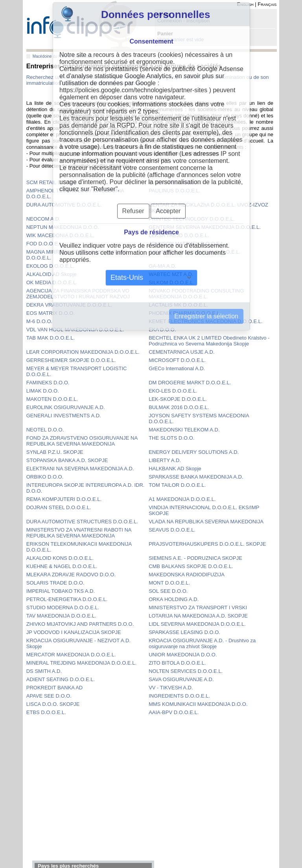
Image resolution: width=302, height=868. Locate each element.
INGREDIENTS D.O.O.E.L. (179, 696)
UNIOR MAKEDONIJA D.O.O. (183, 655)
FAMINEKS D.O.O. (48, 383)
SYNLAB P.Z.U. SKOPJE (55, 452)
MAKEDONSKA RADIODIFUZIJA (187, 575)
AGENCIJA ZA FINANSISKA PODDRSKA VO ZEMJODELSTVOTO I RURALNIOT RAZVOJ (78, 294)
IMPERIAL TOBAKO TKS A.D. (61, 591)
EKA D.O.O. (162, 330)
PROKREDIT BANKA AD (55, 688)
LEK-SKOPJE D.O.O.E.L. (178, 399)
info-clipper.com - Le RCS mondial (82, 25)
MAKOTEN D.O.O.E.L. (52, 399)
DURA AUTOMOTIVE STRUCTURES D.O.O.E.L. (82, 522)
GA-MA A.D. (162, 266)
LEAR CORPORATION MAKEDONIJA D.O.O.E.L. (83, 352)
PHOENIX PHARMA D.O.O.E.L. (185, 313)
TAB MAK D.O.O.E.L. (51, 338)
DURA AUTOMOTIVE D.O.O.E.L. (64, 205)
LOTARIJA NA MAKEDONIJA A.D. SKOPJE (198, 616)
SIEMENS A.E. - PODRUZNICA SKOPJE (195, 558)
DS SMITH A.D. (44, 671)
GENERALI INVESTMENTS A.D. (64, 416)
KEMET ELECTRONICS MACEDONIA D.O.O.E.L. (205, 321)
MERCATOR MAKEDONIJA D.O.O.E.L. (71, 655)
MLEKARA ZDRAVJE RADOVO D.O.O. (71, 575)
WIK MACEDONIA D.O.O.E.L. (60, 235)
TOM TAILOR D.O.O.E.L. (177, 485)
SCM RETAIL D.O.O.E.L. (55, 182)
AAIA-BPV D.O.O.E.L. (174, 712)
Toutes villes (83, 56)
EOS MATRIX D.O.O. (51, 313)
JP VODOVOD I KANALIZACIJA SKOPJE (74, 632)
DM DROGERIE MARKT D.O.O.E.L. (190, 383)
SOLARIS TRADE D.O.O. (55, 583)
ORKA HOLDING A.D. (174, 599)
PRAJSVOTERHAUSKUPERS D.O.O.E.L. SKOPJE (207, 544)
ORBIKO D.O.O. (45, 477)
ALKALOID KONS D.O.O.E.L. (60, 558)
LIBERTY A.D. (165, 460)
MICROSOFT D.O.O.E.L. (177, 360)
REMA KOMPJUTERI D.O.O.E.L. (64, 499)
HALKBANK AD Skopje (175, 469)
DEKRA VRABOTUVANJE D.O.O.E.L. (69, 305)
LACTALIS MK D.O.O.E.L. (178, 305)
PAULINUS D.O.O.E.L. (174, 191)
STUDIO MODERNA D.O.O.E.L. (63, 608)
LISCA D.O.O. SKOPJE (53, 704)
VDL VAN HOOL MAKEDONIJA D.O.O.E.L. (75, 330)
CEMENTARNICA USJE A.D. (181, 352)
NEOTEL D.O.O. (45, 430)
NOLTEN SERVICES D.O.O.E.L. (186, 671)
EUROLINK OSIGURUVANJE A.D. (66, 407)
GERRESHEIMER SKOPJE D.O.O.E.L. (71, 360)
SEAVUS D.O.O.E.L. (172, 530)
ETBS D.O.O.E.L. (46, 712)
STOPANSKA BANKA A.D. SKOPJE (67, 460)
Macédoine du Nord (50, 56)
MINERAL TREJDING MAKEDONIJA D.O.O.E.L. (81, 663)
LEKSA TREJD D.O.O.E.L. (179, 235)
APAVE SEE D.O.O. (49, 696)
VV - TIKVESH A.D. (171, 688)
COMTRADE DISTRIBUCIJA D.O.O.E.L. (194, 252)
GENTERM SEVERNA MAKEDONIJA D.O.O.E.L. (205, 227)
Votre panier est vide (181, 39)
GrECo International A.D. (177, 368)
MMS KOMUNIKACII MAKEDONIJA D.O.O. (198, 704)
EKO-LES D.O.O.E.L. (173, 391)
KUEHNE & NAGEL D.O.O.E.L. (62, 566)
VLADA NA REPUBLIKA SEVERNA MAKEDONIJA (206, 522)
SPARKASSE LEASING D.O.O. (184, 632)
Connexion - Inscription (183, 21)
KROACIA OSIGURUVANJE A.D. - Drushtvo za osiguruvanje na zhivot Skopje (202, 643)
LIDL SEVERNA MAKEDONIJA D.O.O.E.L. (197, 624)
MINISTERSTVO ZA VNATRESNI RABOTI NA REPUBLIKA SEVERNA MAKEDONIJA (79, 533)
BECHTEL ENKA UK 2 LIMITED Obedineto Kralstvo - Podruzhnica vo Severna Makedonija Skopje (209, 341)
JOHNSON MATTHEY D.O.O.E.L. (187, 244)
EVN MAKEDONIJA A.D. (177, 182)
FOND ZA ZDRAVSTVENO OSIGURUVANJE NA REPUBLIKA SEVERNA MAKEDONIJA (82, 441)
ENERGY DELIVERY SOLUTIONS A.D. (194, 452)
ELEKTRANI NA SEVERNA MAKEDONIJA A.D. (80, 469)
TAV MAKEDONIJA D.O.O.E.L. (61, 616)
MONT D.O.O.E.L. (169, 583)
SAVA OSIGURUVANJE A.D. (181, 679)
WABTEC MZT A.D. (171, 274)
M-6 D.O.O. (39, 321)
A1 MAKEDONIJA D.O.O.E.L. (182, 499)
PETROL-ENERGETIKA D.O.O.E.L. (67, 599)
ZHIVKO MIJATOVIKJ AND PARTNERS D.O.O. (80, 624)
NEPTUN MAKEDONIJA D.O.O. (63, 227)
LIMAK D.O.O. (43, 391)
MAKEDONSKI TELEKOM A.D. (184, 430)
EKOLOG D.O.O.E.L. (50, 266)
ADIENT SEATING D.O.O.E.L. (61, 679)
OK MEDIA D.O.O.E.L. (52, 282)
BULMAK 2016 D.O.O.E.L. (179, 407)
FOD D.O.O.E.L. (45, 244)
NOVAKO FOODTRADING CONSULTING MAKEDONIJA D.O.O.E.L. (196, 294)
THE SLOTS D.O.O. (171, 438)
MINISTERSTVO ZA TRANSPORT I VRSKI (198, 608)
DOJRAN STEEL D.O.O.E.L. (59, 507)
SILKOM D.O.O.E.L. (171, 282)
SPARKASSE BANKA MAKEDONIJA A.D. (196, 477)
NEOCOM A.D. (43, 219)
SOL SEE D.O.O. (168, 591)
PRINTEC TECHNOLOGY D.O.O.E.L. (192, 219)
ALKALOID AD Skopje (52, 274)
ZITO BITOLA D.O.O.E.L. (177, 663)
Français (267, 4)
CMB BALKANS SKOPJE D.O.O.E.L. (191, 566)
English (245, 4)
